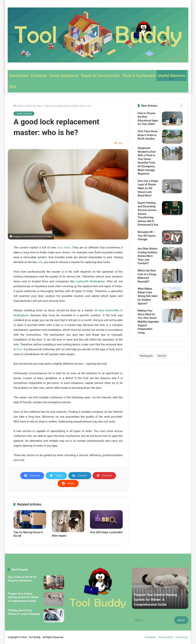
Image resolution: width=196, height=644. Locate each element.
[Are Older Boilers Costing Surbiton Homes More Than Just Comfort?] (172, 254)
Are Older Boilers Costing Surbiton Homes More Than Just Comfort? (148, 256)
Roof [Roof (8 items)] (162, 356)
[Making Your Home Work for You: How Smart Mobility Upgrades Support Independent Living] (172, 316)
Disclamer (150, 637)
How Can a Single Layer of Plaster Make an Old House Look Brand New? (148, 188)
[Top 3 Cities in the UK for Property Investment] (54, 582)
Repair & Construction (100, 76)
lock (40, 262)
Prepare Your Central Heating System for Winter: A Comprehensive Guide (23, 597)
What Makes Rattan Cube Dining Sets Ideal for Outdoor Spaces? (148, 296)
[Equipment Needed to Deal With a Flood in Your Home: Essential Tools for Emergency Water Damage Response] (172, 153)
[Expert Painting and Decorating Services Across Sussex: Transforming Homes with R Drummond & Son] (172, 208)
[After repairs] (68, 521)
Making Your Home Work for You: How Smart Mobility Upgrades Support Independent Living (148, 322)
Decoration (19, 76)
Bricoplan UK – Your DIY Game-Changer (147, 236)
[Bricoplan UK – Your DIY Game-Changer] (172, 237)
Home (18, 106)
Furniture (39, 76)
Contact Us (181, 637)
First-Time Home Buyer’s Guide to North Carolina (148, 135)
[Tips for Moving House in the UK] (30, 519)
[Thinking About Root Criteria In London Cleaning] (54, 616)
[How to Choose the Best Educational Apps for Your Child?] (172, 119)
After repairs (59, 536)
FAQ (13, 87)
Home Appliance (64, 76)
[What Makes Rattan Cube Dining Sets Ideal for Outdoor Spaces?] (172, 294)
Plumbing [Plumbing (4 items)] (146, 356)
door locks (64, 248)
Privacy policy (166, 637)
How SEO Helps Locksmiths (106, 532)
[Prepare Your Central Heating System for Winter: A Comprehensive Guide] (54, 599)
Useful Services (172, 76)
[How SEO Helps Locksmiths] (106, 519)
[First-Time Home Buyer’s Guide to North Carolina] (172, 137)
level (19, 349)
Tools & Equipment (139, 76)
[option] (160, 588)
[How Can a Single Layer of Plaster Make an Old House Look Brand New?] (172, 186)
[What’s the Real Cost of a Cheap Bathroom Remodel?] (172, 276)
